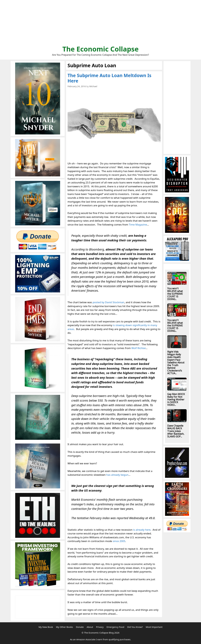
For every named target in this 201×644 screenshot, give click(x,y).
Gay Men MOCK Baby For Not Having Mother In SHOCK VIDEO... (176, 399)
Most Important (154, 627)
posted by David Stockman (108, 302)
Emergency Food (115, 627)
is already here (142, 530)
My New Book (46, 627)
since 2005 (119, 541)
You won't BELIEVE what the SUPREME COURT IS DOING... (175, 294)
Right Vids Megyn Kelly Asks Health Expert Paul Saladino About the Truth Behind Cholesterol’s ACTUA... (176, 363)
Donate (80, 627)
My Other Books (64, 627)
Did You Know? (135, 627)
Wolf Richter (138, 348)
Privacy (100, 627)
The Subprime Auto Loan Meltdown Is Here (109, 78)
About (90, 627)
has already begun (117, 475)
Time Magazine (138, 225)
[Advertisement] (101, 24)
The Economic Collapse (100, 49)
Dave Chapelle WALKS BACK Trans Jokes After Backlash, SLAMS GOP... (176, 431)
